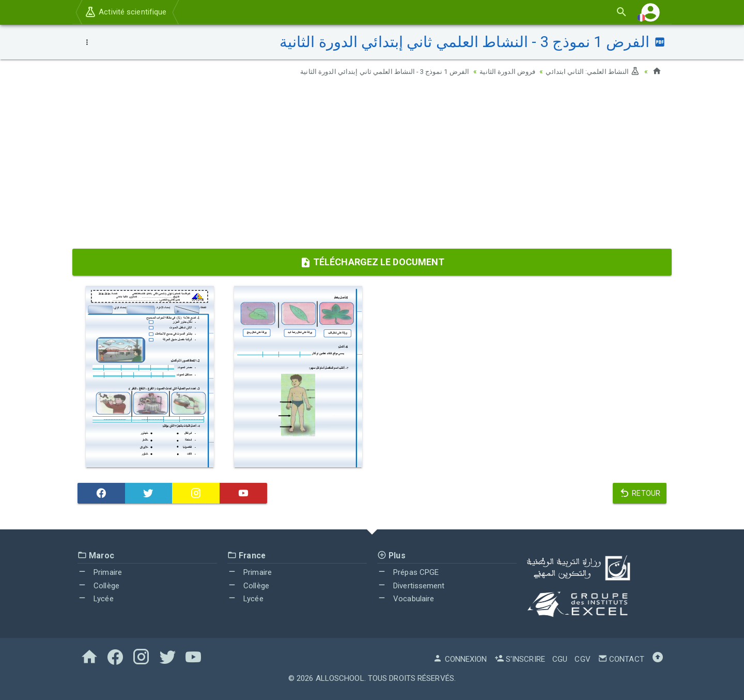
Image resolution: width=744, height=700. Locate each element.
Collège (98, 586)
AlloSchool (340, 678)
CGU (560, 659)
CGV (582, 659)
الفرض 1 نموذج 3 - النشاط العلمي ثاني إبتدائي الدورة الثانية (374, 71)
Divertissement (411, 586)
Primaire (100, 572)
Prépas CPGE (408, 572)
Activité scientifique (125, 12)
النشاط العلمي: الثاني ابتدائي (591, 71)
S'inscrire (520, 659)
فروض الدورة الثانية (502, 71)
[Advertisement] (372, 166)
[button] (650, 12)
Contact (621, 659)
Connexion (460, 659)
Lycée (96, 599)
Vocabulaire (406, 599)
